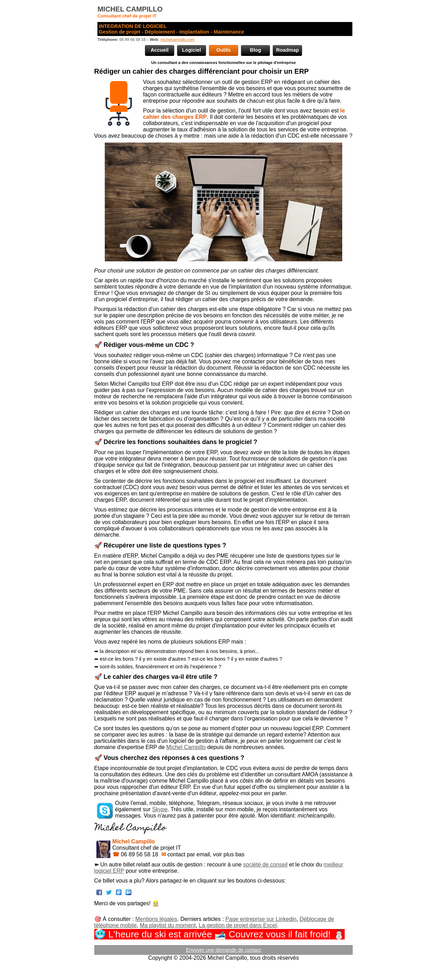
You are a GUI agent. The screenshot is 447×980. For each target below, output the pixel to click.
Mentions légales (156, 919)
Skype (160, 809)
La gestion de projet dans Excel (238, 925)
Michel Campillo (186, 747)
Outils (224, 50)
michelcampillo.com (177, 39)
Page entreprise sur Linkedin (261, 919)
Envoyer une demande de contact (223, 950)
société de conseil (265, 865)
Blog (256, 50)
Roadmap (287, 50)
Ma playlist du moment (168, 925)
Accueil (159, 50)
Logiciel (191, 50)
